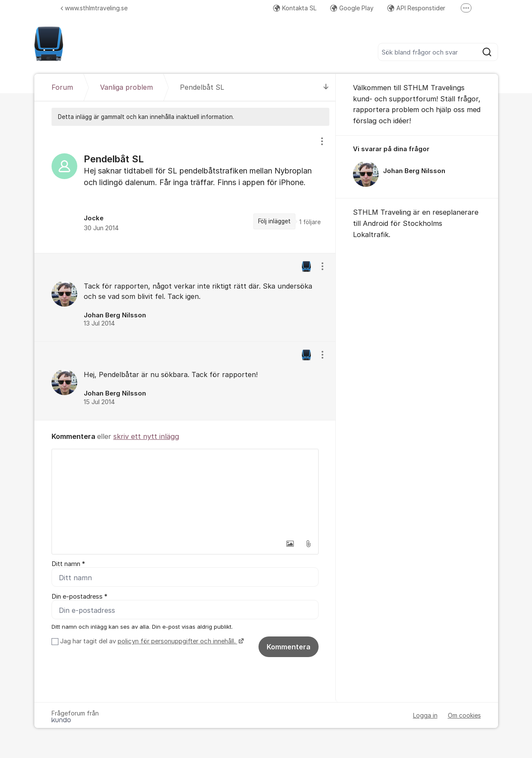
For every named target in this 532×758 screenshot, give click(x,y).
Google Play (352, 8)
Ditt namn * (68, 564)
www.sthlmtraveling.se (94, 8)
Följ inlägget (274, 221)
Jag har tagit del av (151, 641)
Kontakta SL (295, 8)
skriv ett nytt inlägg (146, 436)
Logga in (425, 715)
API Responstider (416, 8)
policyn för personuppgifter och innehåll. (178, 641)
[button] (290, 544)
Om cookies (464, 715)
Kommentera (289, 647)
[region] (185, 189)
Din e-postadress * (79, 597)
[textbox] (185, 492)
